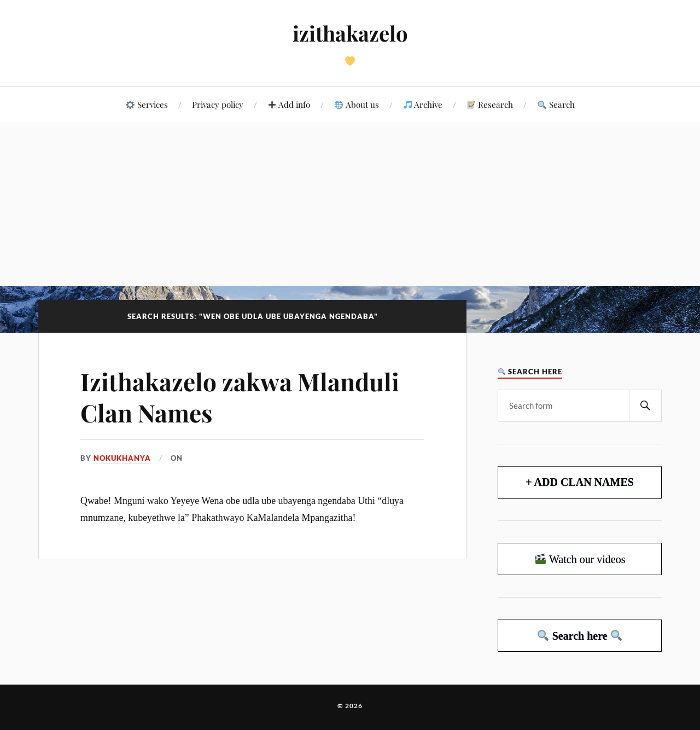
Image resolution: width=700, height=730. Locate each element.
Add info (289, 104)
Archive (423, 104)
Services (147, 104)
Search (556, 104)
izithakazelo (350, 33)
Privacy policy (218, 104)
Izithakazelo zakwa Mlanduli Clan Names (240, 397)
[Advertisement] (350, 204)
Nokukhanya (122, 458)
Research (490, 104)
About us (357, 104)
